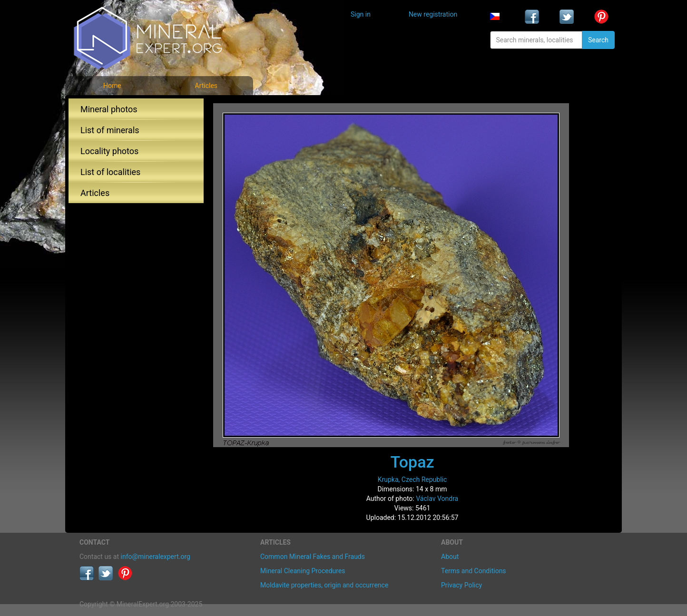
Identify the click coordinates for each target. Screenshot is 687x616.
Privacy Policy (461, 585)
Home (112, 86)
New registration (433, 14)
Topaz (412, 462)
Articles (206, 86)
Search (598, 40)
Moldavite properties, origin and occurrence (324, 585)
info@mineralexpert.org (156, 557)
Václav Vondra (437, 499)
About (450, 557)
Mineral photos (109, 109)
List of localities (110, 172)
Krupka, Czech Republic (412, 479)
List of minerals (110, 130)
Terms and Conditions (474, 571)
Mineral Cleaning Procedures (303, 571)
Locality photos (109, 151)
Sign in (361, 14)
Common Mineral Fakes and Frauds (313, 557)
